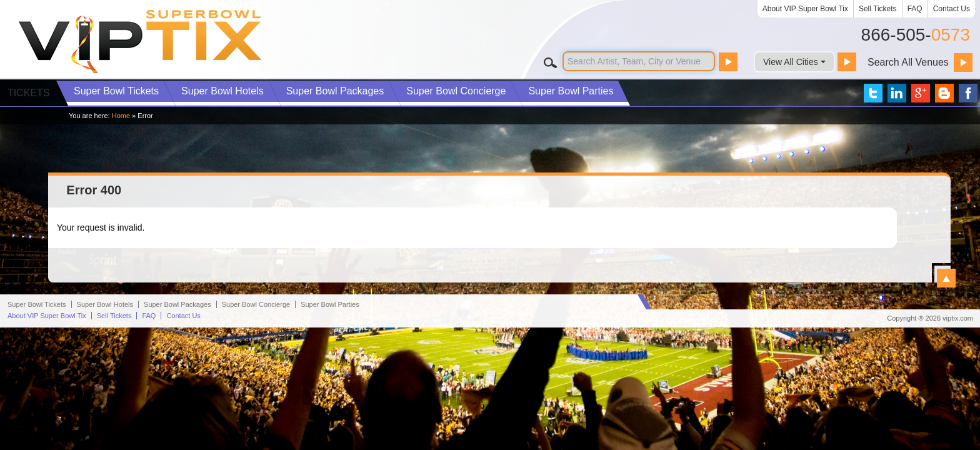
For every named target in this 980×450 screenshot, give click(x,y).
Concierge (456, 91)
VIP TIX (141, 42)
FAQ (915, 9)
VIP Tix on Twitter (873, 93)
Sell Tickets (878, 9)
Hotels (222, 91)
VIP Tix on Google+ (921, 93)
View (946, 278)
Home (121, 116)
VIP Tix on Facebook (968, 93)
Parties (571, 91)
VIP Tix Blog (944, 93)
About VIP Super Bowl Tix (805, 9)
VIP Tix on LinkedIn (897, 93)
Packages (335, 91)
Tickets (116, 91)
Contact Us (952, 9)
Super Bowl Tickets (37, 427)
